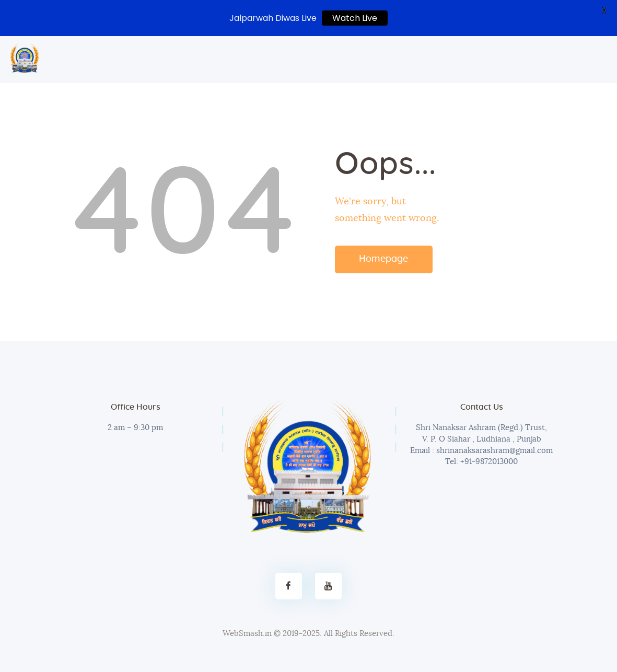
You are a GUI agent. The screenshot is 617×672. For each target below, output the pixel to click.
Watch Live (355, 18)
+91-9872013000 (488, 462)
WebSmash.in (247, 634)
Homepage (383, 259)
